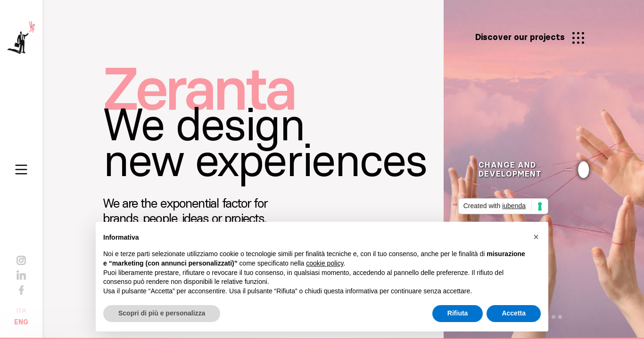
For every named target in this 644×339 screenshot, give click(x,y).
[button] (536, 237)
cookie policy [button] (325, 263)
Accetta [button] (514, 313)
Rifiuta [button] (458, 313)
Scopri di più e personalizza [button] (162, 313)
